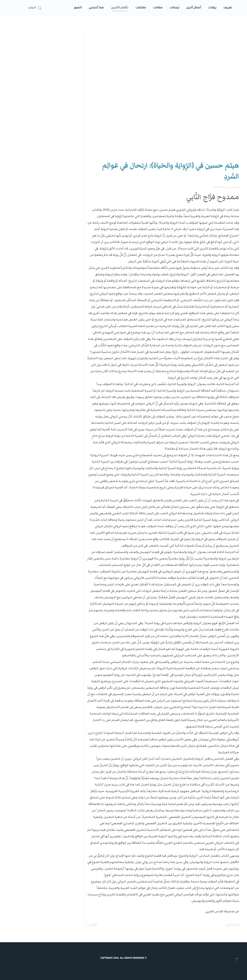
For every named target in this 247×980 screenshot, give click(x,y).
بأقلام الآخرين (120, 8)
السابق (232, 925)
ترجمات (174, 8)
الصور (78, 8)
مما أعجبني (96, 8)
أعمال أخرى (194, 8)
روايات (212, 8)
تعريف (228, 8)
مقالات (158, 8)
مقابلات (141, 8)
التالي (92, 925)
